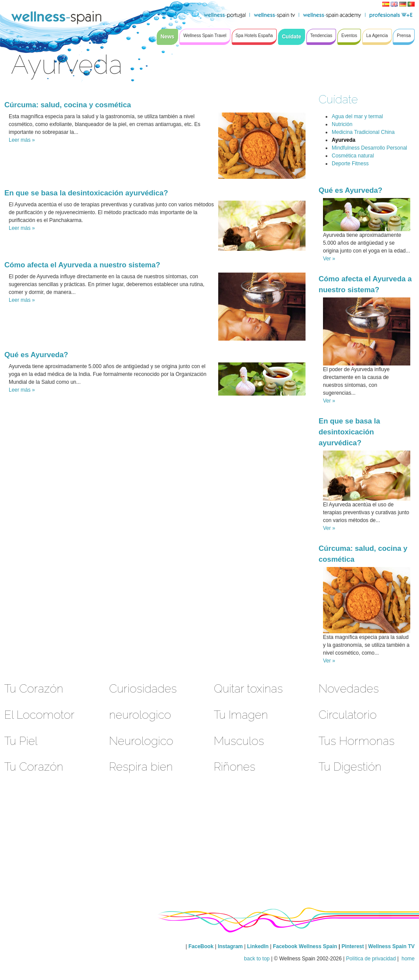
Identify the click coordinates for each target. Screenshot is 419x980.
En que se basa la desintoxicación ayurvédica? (86, 193)
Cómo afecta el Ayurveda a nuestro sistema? (82, 265)
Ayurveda (343, 140)
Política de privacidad (371, 959)
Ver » (329, 259)
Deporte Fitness (350, 164)
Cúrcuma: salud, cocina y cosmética (68, 105)
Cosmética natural (353, 156)
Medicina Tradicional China (363, 132)
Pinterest (353, 946)
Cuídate (338, 99)
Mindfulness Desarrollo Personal (369, 148)
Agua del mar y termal (357, 116)
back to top (257, 959)
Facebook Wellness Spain (305, 946)
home (407, 959)
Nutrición (342, 124)
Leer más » (22, 140)
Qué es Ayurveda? (36, 355)
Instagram (230, 946)
